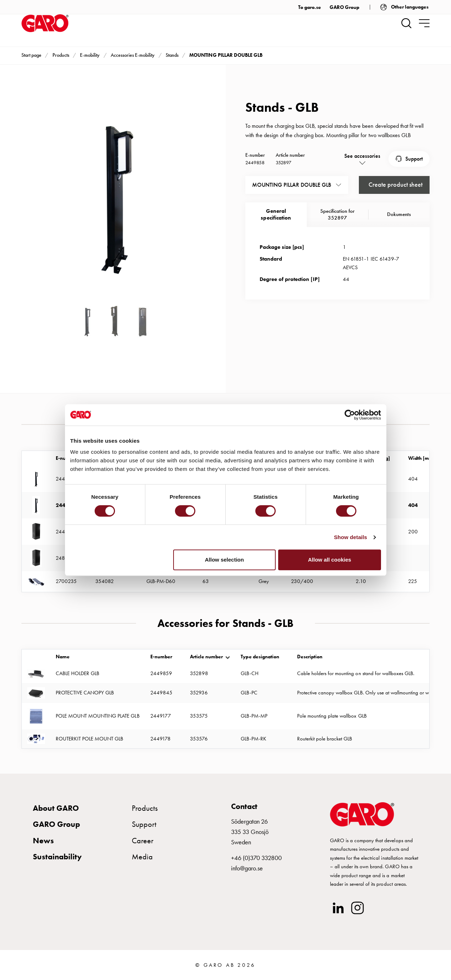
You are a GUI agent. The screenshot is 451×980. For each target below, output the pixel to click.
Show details (350, 537)
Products (61, 55)
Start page (31, 55)
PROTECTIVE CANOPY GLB (85, 693)
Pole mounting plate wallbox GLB (332, 716)
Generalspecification (276, 215)
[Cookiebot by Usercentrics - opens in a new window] (350, 415)
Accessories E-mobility (133, 55)
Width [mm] (422, 458)
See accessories (362, 156)
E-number (161, 657)
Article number (206, 657)
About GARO (56, 808)
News (43, 841)
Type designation (260, 657)
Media (142, 857)
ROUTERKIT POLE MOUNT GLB (89, 739)
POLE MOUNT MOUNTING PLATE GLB (98, 716)
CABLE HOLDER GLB (77, 673)
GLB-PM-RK (253, 739)
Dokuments (399, 214)
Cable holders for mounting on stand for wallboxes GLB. (356, 673)
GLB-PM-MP (254, 716)
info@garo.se (247, 868)
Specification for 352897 (337, 215)
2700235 (66, 581)
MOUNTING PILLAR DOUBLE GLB (226, 55)
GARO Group (344, 7)
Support (414, 159)
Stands (172, 55)
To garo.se (310, 7)
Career (143, 841)
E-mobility (90, 55)
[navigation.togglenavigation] (424, 23)
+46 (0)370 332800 (256, 858)
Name (63, 657)
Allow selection (224, 560)
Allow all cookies (330, 560)
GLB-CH (249, 673)
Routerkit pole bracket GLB (325, 739)
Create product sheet (395, 184)
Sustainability (57, 857)
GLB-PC (249, 693)
